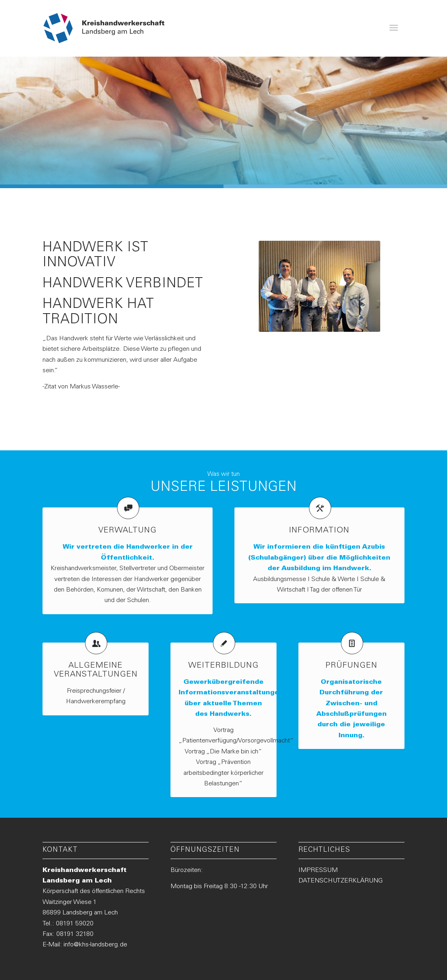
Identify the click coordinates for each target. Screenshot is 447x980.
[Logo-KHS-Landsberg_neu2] (104, 28)
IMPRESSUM (318, 870)
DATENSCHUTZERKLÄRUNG (341, 881)
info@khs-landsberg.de (95, 945)
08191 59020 (75, 924)
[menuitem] (394, 28)
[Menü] (394, 28)
